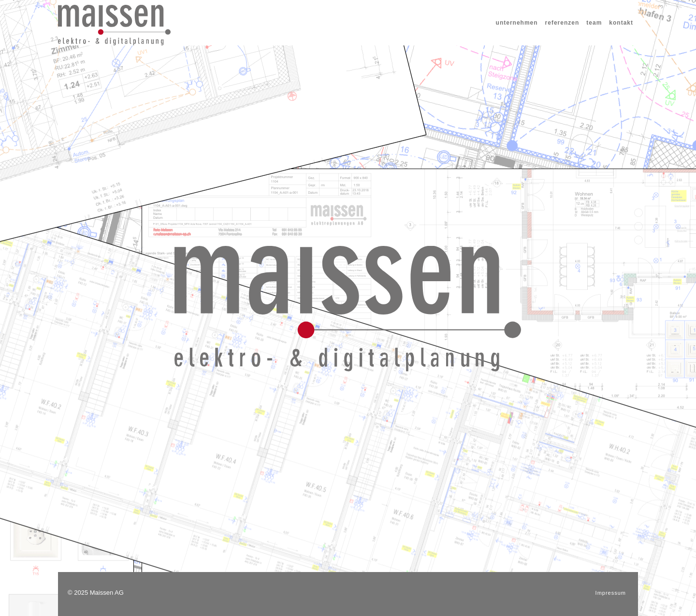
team (594, 23)
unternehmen (517, 23)
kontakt (621, 23)
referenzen (562, 23)
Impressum (611, 593)
